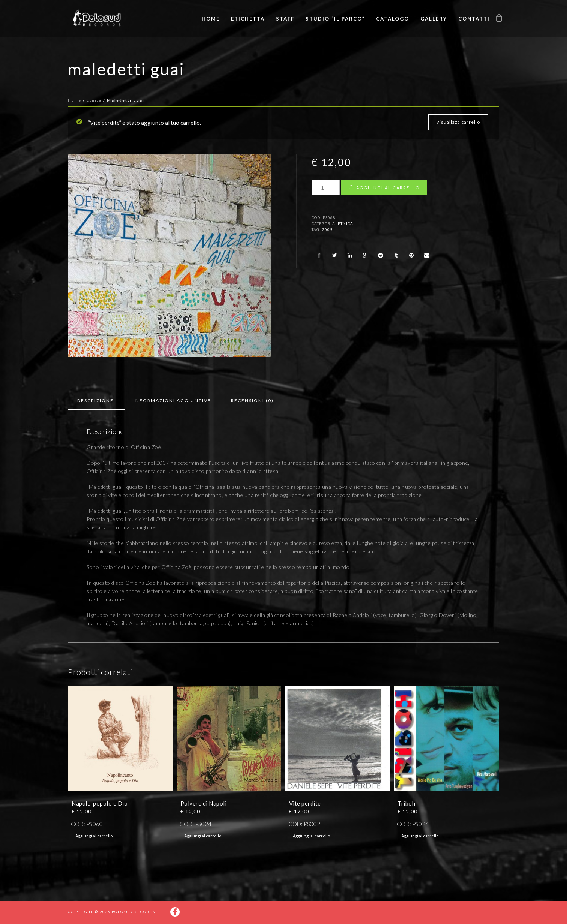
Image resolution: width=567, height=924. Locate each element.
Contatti (474, 19)
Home (211, 19)
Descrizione (95, 401)
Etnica (94, 100)
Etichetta (248, 19)
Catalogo (393, 19)
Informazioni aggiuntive (172, 401)
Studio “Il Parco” (335, 19)
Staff (285, 19)
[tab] (95, 401)
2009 (327, 229)
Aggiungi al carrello (388, 188)
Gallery (434, 19)
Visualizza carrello (458, 122)
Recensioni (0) (252, 401)
